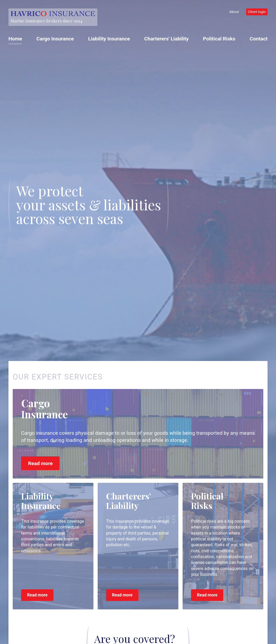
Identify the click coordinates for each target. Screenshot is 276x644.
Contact (259, 39)
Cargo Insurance (55, 39)
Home (15, 39)
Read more (40, 463)
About (234, 12)
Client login (257, 12)
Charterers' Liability (166, 39)
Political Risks (219, 39)
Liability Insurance (109, 39)
